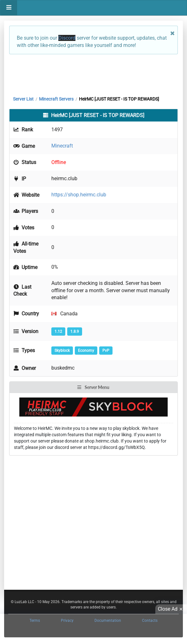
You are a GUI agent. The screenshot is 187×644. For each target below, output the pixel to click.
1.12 (58, 332)
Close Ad (171, 609)
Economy (86, 351)
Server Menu (93, 387)
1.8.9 (75, 332)
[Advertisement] (93, 74)
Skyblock (62, 351)
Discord (67, 38)
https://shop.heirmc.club (79, 195)
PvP (106, 351)
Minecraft (62, 146)
